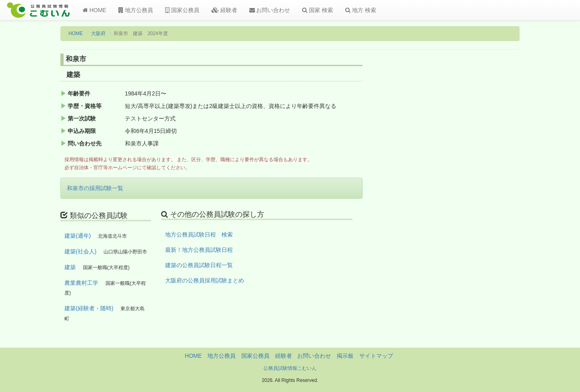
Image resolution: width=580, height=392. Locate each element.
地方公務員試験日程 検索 (199, 234)
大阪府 (98, 33)
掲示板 (345, 356)
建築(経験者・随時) (89, 308)
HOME (94, 10)
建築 (70, 267)
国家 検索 (318, 10)
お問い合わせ (270, 10)
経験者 (224, 10)
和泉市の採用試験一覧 (95, 188)
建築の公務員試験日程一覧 (199, 265)
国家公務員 (182, 10)
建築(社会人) (80, 251)
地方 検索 (361, 10)
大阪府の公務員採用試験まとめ (205, 280)
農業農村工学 (81, 283)
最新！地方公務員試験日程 (199, 250)
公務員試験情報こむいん (290, 368)
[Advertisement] (467, 187)
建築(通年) (78, 236)
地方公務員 (136, 10)
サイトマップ (376, 356)
